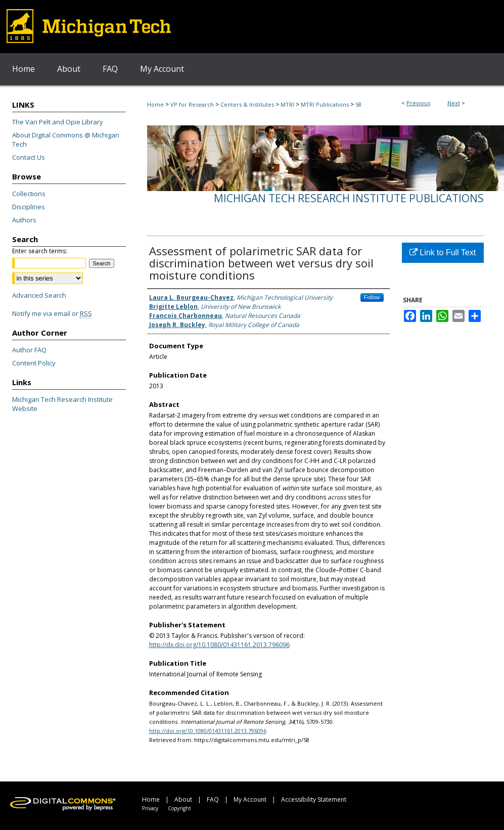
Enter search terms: (40, 251)
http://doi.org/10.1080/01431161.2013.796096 (208, 731)
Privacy (150, 808)
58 (358, 104)
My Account (250, 799)
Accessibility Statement (314, 799)
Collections (29, 194)
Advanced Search (39, 295)
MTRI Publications (325, 104)
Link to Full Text (443, 252)
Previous (418, 103)
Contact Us (29, 157)
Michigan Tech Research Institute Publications (349, 198)
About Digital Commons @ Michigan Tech (66, 140)
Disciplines (29, 207)
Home (155, 104)
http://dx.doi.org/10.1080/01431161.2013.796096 (219, 645)
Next (454, 103)
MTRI (287, 104)
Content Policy (34, 363)
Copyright (179, 808)
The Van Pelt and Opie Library (58, 122)
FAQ (213, 799)
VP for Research (192, 104)
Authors (24, 220)
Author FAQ (29, 350)
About (183, 799)
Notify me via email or (52, 313)
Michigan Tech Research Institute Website (62, 404)
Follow (372, 297)
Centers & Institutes (247, 104)
